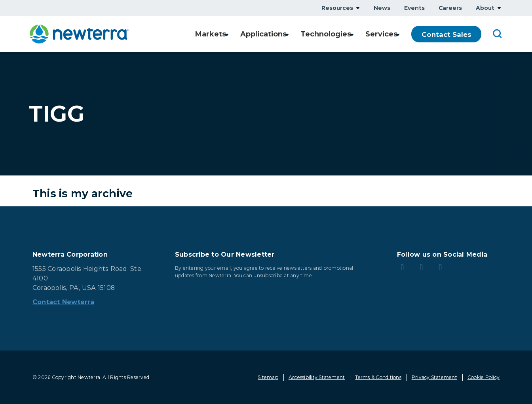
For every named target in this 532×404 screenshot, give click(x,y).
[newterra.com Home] (79, 34)
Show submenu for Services (398, 34)
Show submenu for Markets (222, 34)
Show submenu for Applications (285, 34)
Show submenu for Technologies (350, 34)
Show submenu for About (499, 8)
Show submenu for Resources (358, 8)
